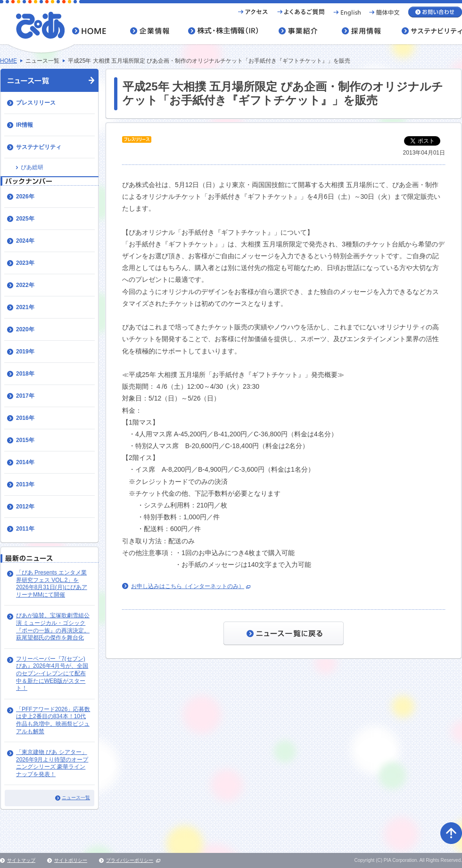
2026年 (25, 197)
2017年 (25, 396)
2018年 (25, 374)
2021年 (25, 307)
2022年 (25, 285)
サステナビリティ (39, 147)
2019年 (25, 352)
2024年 (25, 241)
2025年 (25, 219)
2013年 (25, 484)
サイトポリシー (71, 860)
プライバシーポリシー (130, 860)
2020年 (25, 329)
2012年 (25, 507)
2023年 (25, 263)
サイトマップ (21, 860)
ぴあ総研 (32, 167)
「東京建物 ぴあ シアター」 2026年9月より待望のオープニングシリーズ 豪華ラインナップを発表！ (52, 763)
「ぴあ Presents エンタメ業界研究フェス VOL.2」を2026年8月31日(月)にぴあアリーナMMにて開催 (52, 584)
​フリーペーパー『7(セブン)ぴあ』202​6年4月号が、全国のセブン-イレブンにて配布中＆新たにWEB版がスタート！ (52, 673)
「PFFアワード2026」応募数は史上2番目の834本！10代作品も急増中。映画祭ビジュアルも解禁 (53, 720)
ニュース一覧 (76, 798)
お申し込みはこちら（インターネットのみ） (188, 586)
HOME (8, 61)
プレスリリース (36, 103)
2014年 (25, 462)
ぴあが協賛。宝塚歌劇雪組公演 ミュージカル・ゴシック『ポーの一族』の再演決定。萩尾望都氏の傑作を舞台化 (53, 626)
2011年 (25, 529)
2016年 (25, 418)
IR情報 (25, 125)
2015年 (25, 440)
